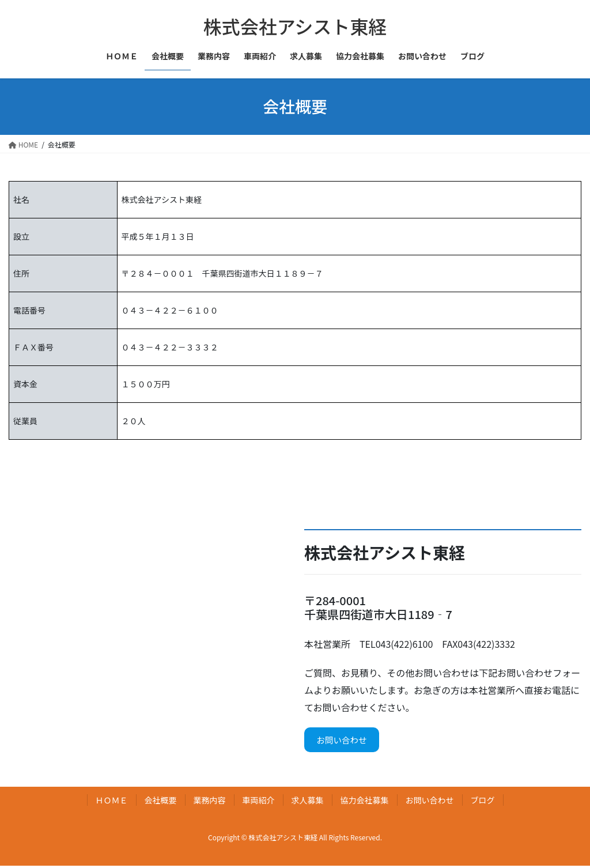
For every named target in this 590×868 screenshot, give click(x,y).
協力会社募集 (365, 802)
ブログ (483, 802)
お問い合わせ (345, 741)
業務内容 (210, 802)
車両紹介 (259, 802)
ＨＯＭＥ (112, 802)
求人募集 (308, 802)
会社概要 (161, 802)
